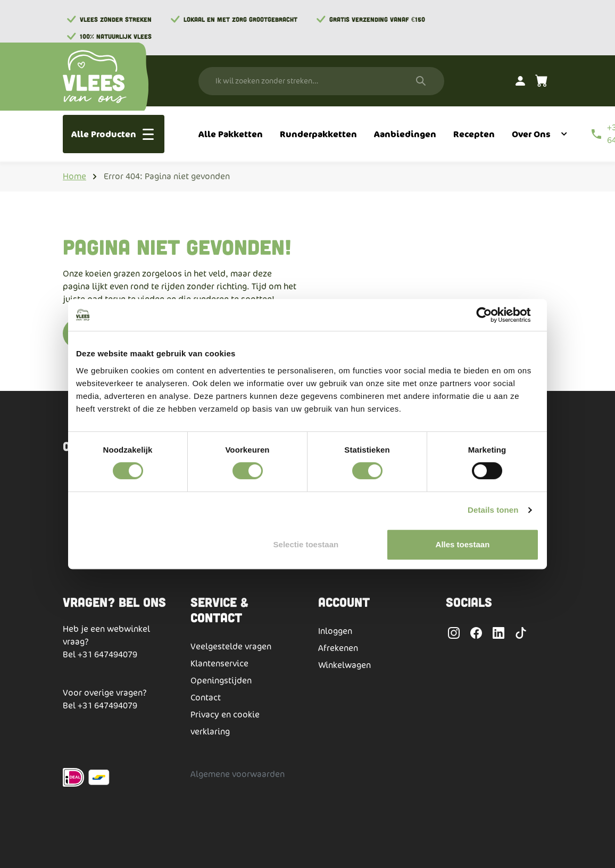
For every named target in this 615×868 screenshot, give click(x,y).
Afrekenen (338, 648)
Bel (70, 654)
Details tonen (493, 510)
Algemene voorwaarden (238, 774)
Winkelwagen (344, 665)
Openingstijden (221, 681)
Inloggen (335, 631)
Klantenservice (219, 663)
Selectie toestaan (306, 544)
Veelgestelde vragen (231, 646)
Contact (206, 698)
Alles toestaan (463, 544)
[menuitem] (231, 134)
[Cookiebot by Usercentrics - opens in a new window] (492, 315)
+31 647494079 (107, 654)
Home (74, 176)
